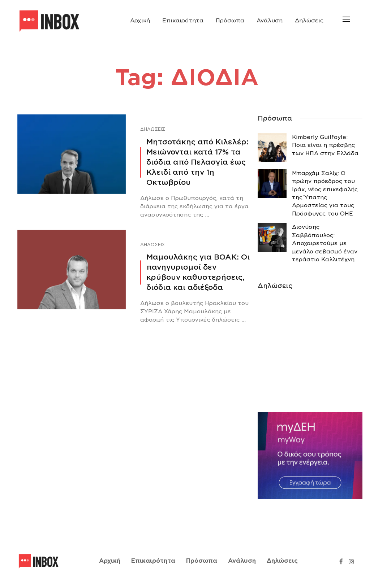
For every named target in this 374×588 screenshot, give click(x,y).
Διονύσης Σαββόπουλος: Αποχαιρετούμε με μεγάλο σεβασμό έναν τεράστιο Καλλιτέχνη (325, 243)
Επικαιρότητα (183, 21)
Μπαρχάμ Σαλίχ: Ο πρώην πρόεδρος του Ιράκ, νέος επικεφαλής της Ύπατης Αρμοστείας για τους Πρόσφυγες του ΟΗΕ (325, 193)
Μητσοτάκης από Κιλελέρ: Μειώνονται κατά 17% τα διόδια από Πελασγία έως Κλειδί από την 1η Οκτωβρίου (197, 162)
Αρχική (140, 21)
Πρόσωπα (230, 21)
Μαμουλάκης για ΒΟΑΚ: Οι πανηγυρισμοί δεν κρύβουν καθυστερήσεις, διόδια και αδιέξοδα (198, 272)
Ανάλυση (270, 21)
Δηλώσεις (309, 21)
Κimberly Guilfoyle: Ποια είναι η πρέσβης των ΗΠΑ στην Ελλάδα (325, 145)
